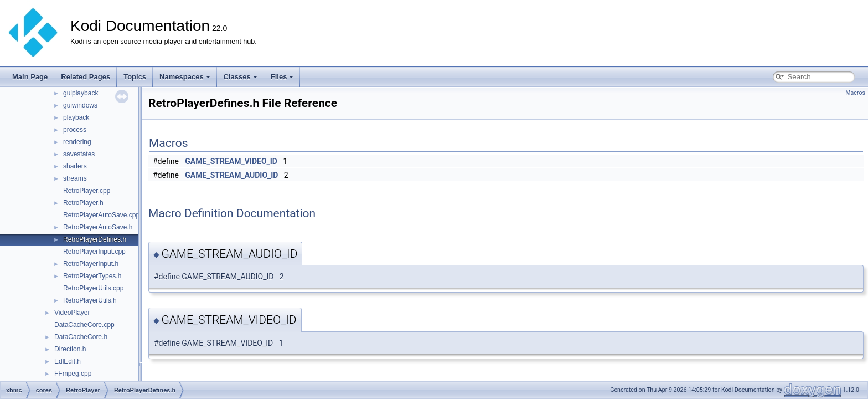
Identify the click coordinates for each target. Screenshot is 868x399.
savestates (79, 154)
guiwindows (80, 105)
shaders (75, 166)
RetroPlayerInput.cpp (94, 252)
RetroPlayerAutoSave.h (98, 227)
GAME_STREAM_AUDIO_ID (231, 175)
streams (75, 178)
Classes (241, 77)
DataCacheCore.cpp (84, 325)
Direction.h (70, 349)
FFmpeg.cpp (73, 374)
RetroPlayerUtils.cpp (93, 288)
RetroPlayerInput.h (91, 264)
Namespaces (185, 77)
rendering (77, 142)
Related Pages (86, 77)
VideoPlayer (72, 313)
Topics (135, 77)
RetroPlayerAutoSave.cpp (101, 215)
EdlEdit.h (68, 361)
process (75, 130)
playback (76, 117)
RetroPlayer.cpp (87, 191)
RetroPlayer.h (83, 203)
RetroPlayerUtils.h (90, 300)
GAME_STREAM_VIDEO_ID (231, 161)
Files (282, 77)
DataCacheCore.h (81, 337)
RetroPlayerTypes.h (92, 276)
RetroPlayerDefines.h (95, 239)
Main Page (30, 77)
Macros (855, 93)
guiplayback (81, 93)
